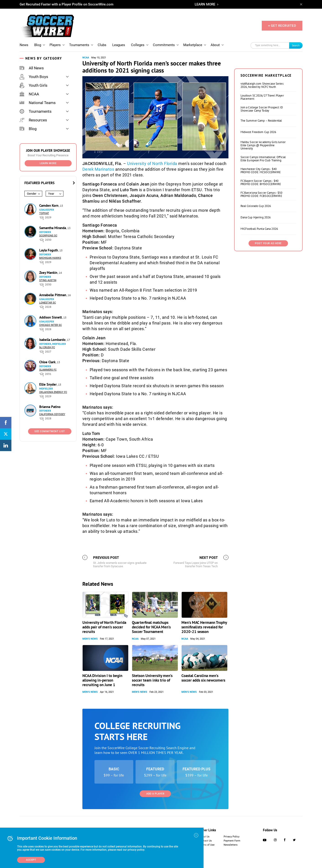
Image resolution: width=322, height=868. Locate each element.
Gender (32, 194)
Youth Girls (34, 85)
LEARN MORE (205, 4)
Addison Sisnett (51, 317)
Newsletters (231, 845)
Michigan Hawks (50, 258)
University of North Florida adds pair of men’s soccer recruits (104, 627)
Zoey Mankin (49, 273)
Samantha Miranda (53, 228)
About (215, 45)
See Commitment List (50, 431)
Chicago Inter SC (51, 325)
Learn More (48, 163)
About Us (204, 837)
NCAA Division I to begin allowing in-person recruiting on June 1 (102, 680)
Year (51, 194)
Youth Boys (34, 77)
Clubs (102, 45)
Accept (31, 860)
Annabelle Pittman (53, 295)
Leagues (119, 45)
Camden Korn (49, 205)
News (24, 45)
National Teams (38, 103)
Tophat (44, 213)
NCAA (29, 94)
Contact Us (206, 841)
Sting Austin (48, 280)
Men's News (90, 639)
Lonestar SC (48, 303)
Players (55, 45)
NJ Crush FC (47, 347)
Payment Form (232, 841)
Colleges (138, 45)
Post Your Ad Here (268, 243)
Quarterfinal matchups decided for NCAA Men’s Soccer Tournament (151, 627)
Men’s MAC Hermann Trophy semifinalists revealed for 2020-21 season (204, 627)
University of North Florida (152, 163)
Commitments (164, 45)
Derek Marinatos (98, 169)
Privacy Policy (232, 837)
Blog (38, 45)
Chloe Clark (48, 362)
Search (296, 45)
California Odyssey (52, 414)
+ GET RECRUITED (282, 26)
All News (32, 68)
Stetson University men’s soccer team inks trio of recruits (152, 680)
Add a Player (155, 794)
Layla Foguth (49, 250)
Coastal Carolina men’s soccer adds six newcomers (203, 678)
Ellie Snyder (48, 384)
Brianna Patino (50, 407)
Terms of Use (207, 845)
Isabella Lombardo (53, 340)
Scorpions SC (48, 236)
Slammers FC (48, 370)
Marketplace (193, 45)
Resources (33, 120)
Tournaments (79, 45)
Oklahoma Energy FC (53, 392)
